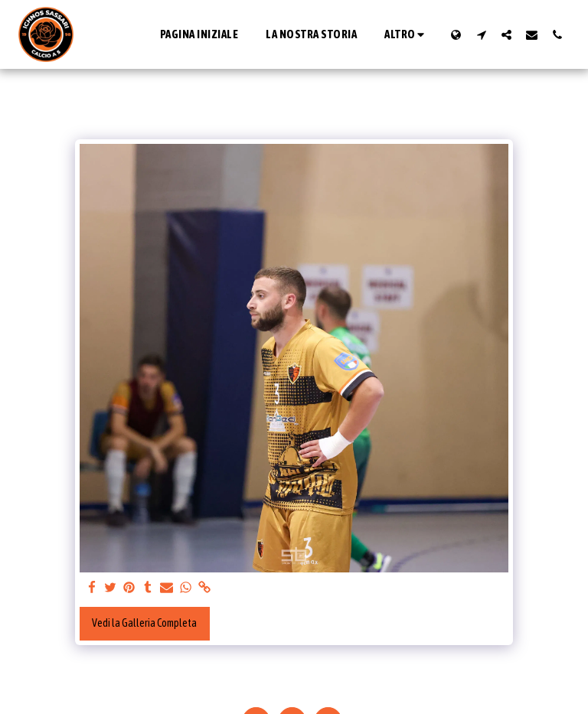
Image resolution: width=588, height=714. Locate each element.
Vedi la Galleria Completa (144, 623)
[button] (481, 34)
